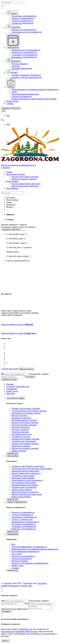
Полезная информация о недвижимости (29, 547)
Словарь (10, 103)
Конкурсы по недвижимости (24, 52)
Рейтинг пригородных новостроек (27, 494)
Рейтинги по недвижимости (24, 30)
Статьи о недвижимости (22, 21)
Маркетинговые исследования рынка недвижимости (35, 89)
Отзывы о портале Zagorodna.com (27, 77)
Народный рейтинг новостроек (25, 471)
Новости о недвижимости (23, 18)
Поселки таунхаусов (21, 427)
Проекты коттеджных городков (25, 439)
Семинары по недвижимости (24, 55)
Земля (14, 92)
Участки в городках (20, 432)
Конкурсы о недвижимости (24, 529)
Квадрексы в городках (21, 418)
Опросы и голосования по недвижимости (30, 563)
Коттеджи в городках (21, 446)
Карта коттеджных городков (24, 179)
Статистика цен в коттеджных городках (29, 411)
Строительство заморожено (24, 441)
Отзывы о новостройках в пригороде (28, 466)
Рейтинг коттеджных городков (25, 448)
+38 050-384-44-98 (9, 369)
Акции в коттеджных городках (25, 444)
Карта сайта (27, 586)
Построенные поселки (22, 434)
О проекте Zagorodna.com (18, 386)
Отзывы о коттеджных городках (26, 408)
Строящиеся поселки (21, 437)
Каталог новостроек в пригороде (26, 184)
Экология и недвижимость (23, 556)
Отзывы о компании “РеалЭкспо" (26, 75)
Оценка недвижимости (22, 96)
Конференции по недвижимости (26, 50)
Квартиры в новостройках (23, 478)
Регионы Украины (20, 64)
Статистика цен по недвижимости (27, 32)
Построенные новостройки (24, 483)
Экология (16, 66)
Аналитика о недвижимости (24, 16)
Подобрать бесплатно (11, 230)
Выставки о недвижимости (24, 524)
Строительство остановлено (24, 487)
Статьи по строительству (23, 23)
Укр (8, 115)
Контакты (11, 393)
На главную (6, 294)
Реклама (10, 384)
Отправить (30, 377)
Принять (6, 642)
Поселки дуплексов (20, 430)
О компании (12, 389)
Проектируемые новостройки (25, 485)
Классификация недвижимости (25, 94)
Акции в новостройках (22, 490)
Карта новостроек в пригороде (25, 186)
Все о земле (17, 554)
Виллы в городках (20, 415)
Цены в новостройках (21, 497)
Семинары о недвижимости (24, 526)
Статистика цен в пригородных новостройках (32, 469)
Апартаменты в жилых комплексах (27, 480)
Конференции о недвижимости (25, 522)
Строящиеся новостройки (23, 476)
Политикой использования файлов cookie (19, 632)
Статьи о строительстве (22, 519)
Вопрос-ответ (12, 101)
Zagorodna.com (26, 630)
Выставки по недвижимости (24, 57)
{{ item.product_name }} (17, 243)
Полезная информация (22, 68)
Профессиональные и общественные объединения (34, 99)
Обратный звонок (26, 369)
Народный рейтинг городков (24, 420)
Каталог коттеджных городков (25, 177)
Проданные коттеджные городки (26, 413)
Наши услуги (12, 391)
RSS (13, 544)
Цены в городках (19, 451)
